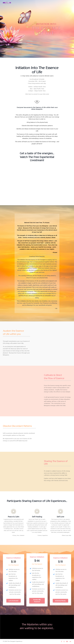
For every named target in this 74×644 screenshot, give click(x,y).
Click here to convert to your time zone (37, 94)
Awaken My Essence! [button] (37, 601)
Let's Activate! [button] (14, 601)
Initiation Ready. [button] (60, 601)
